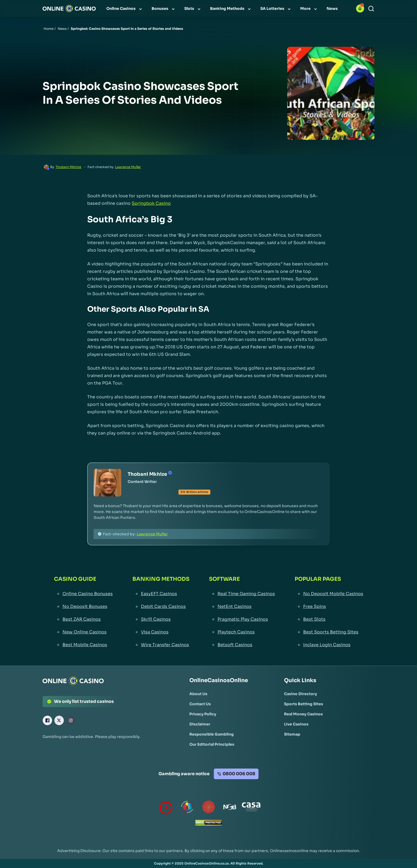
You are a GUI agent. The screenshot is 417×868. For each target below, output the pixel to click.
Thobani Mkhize (68, 167)
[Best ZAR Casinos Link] (83, 619)
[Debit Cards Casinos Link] (161, 607)
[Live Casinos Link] (296, 724)
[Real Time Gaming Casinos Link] (242, 594)
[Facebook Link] (47, 720)
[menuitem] (125, 9)
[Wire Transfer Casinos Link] (161, 645)
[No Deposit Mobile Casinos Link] (329, 594)
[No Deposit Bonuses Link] (83, 607)
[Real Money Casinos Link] (303, 714)
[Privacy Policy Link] (203, 714)
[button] (360, 9)
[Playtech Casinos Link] (242, 632)
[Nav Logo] (69, 9)
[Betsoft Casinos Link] (242, 645)
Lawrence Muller (128, 167)
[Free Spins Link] (329, 607)
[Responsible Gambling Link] (212, 734)
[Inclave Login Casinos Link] (329, 645)
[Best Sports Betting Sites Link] (329, 632)
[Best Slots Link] (329, 619)
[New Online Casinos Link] (83, 632)
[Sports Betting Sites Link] (304, 704)
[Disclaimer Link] (200, 724)
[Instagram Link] (71, 720)
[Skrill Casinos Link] (161, 619)
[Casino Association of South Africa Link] (251, 808)
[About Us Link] (198, 694)
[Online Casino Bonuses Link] (83, 594)
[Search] (371, 9)
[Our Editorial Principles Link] (212, 744)
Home (49, 29)
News (62, 29)
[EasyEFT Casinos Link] (161, 594)
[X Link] (59, 720)
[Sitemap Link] (292, 734)
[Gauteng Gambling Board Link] (208, 808)
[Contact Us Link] (200, 704)
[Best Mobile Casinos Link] (83, 645)
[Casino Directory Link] (301, 694)
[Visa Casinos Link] (161, 632)
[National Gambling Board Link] (230, 808)
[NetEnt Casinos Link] (242, 607)
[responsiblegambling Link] (187, 808)
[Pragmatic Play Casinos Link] (242, 619)
